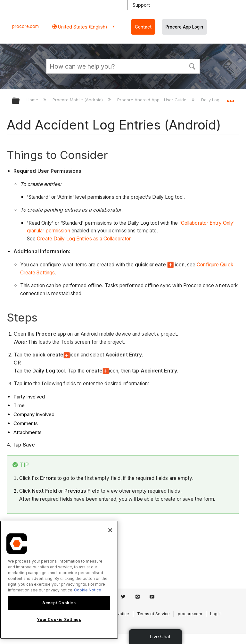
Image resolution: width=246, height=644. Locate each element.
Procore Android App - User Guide (152, 100)
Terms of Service (153, 614)
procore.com (25, 26)
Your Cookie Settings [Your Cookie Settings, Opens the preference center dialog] (59, 619)
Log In (216, 614)
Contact (143, 27)
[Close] (110, 530)
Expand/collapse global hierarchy (20, 101)
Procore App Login (184, 27)
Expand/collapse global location (230, 99)
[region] (59, 580)
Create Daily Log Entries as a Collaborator (84, 239)
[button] (192, 66)
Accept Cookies (59, 603)
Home (33, 100)
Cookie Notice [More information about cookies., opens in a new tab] (88, 590)
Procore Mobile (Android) (78, 100)
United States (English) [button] (82, 27)
